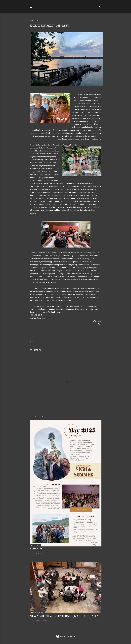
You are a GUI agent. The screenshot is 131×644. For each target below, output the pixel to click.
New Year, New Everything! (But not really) (65, 616)
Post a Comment (42, 554)
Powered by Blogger (66, 636)
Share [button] (32, 341)
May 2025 (36, 549)
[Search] (100, 7)
